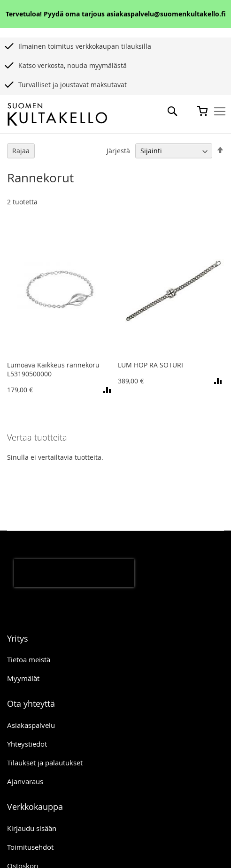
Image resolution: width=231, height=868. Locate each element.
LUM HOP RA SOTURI (150, 365)
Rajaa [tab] (21, 151)
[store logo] (57, 115)
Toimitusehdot (30, 847)
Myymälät (23, 678)
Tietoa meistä (29, 659)
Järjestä (118, 151)
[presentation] (74, 573)
